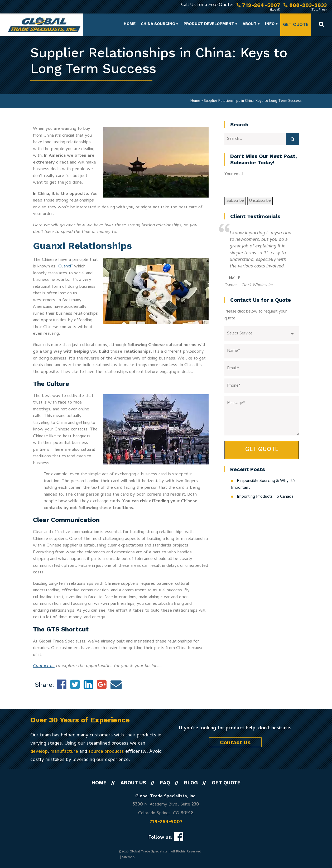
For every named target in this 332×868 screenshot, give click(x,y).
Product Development (209, 24)
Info (270, 24)
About (250, 24)
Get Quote (296, 25)
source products (106, 752)
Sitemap (128, 857)
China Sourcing (158, 24)
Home (130, 24)
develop (39, 752)
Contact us (44, 666)
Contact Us (235, 742)
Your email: (235, 174)
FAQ (165, 783)
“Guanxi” (65, 267)
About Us (133, 783)
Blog (191, 783)
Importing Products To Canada (265, 497)
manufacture (64, 752)
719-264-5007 (166, 822)
